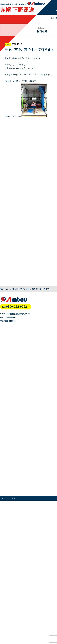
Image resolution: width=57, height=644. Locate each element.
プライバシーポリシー (10, 498)
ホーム (49, 10)
